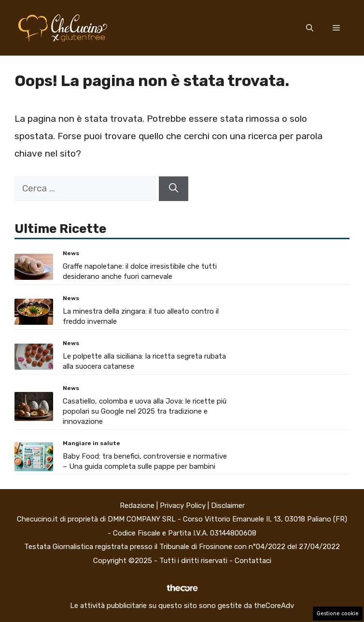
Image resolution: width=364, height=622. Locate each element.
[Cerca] (174, 189)
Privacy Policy (183, 506)
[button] (310, 28)
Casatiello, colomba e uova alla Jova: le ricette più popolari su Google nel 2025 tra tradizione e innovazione (145, 411)
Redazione (137, 506)
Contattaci (253, 561)
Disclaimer (228, 506)
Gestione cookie (338, 614)
